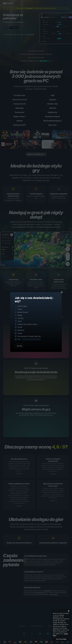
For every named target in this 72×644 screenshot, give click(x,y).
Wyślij (19, 346)
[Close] (69, 611)
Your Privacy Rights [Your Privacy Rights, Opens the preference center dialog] (61, 639)
